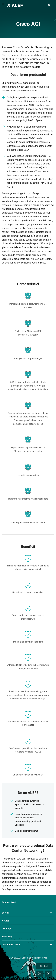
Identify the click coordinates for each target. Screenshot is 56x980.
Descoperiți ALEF (11, 945)
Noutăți (6, 921)
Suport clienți (9, 902)
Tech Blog (7, 937)
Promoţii (6, 929)
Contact (44, 966)
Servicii (6, 913)
